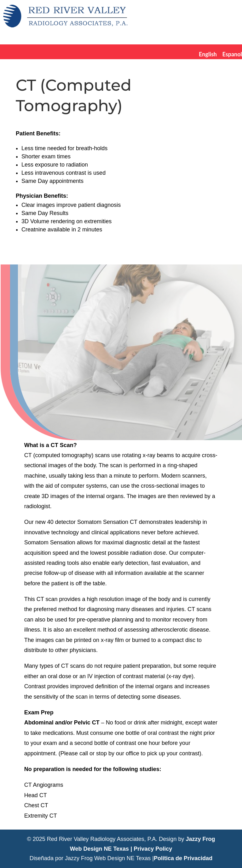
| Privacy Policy (151, 849)
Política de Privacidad (183, 858)
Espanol (232, 54)
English (208, 54)
